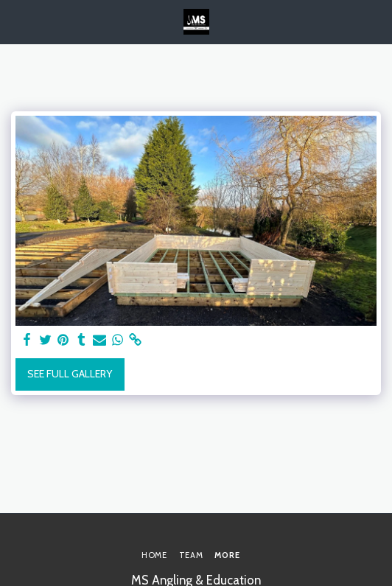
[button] (16, 21)
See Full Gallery (70, 374)
